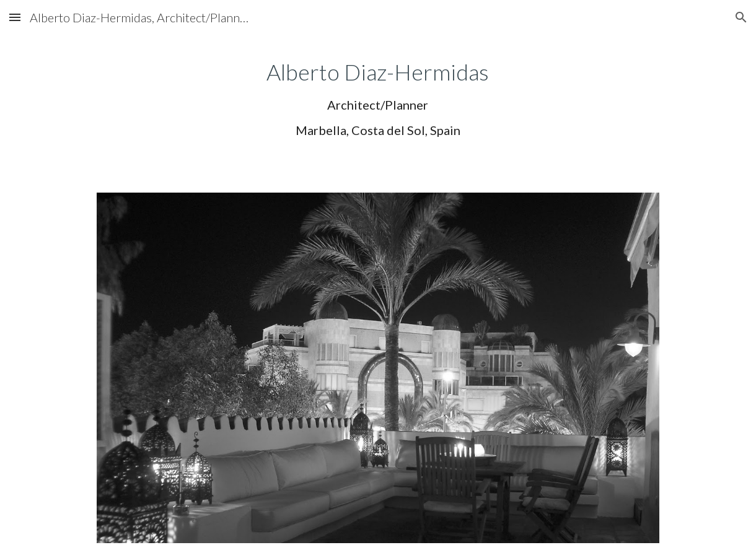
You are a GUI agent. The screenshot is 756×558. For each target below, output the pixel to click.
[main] (378, 98)
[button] (15, 17)
